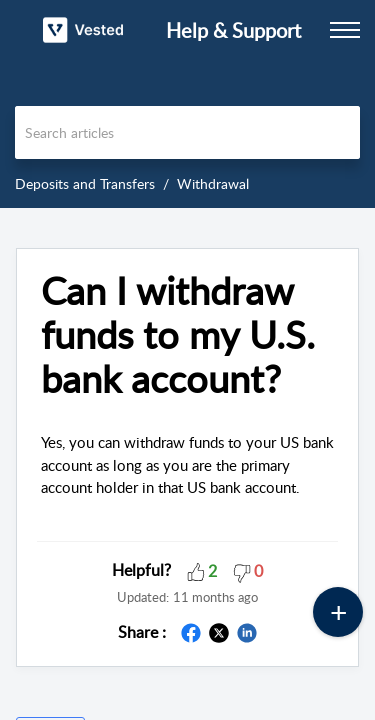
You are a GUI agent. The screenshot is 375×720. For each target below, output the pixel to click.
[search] (187, 132)
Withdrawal (213, 183)
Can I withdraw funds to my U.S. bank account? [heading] (178, 334)
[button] (196, 570)
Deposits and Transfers (85, 183)
